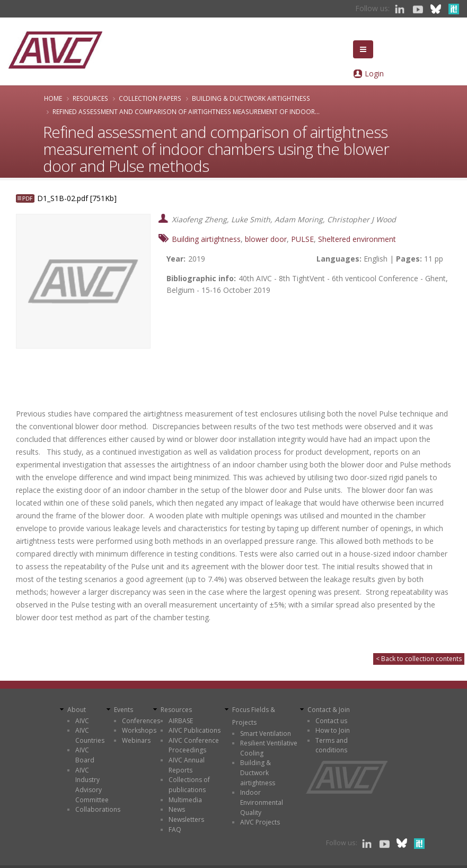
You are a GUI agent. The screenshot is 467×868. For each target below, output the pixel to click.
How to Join (333, 730)
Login (374, 73)
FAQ (175, 830)
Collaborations (98, 809)
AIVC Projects (260, 822)
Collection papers (150, 98)
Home (53, 98)
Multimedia (185, 800)
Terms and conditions (332, 745)
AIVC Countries (90, 735)
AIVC (82, 721)
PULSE (302, 239)
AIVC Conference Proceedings (194, 745)
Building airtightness (206, 239)
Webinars (136, 740)
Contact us (331, 721)
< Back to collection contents (419, 659)
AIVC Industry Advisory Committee (92, 785)
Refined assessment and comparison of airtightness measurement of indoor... (186, 111)
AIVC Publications (195, 730)
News (177, 809)
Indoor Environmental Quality (262, 802)
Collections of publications (189, 785)
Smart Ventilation (266, 734)
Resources (90, 98)
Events (124, 710)
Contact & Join (329, 710)
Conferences (141, 721)
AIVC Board (85, 755)
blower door (266, 239)
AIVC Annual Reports (187, 765)
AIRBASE (181, 721)
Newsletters (186, 819)
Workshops (139, 730)
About (77, 710)
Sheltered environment (357, 239)
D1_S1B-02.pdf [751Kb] (77, 198)
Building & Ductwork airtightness (251, 98)
